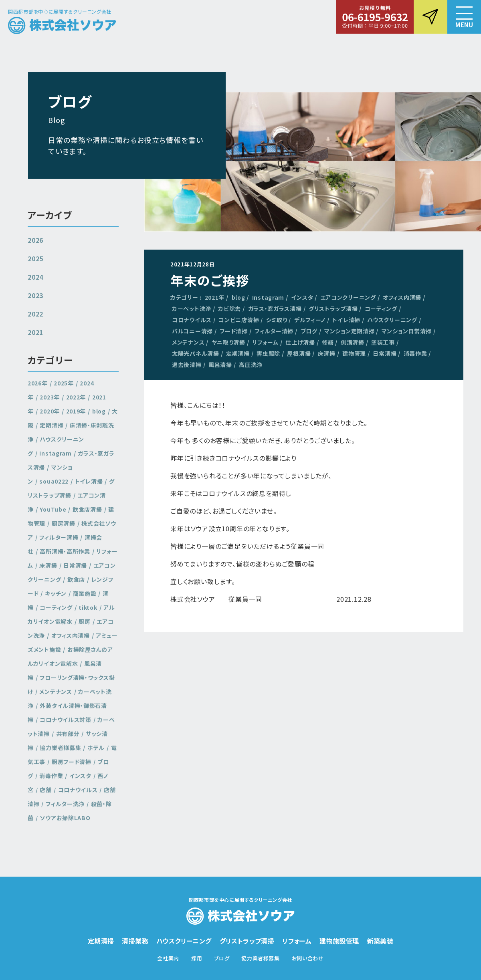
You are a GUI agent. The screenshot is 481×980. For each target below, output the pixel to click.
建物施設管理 (339, 941)
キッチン (56, 593)
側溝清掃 (353, 342)
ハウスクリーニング (392, 320)
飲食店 (76, 579)
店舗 (45, 790)
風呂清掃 (220, 365)
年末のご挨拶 (210, 280)
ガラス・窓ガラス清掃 (275, 309)
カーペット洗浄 (192, 309)
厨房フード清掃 (72, 762)
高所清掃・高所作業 (65, 551)
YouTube (53, 509)
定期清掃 (238, 353)
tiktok (88, 607)
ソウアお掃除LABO (65, 818)
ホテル (96, 748)
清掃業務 (135, 941)
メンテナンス (188, 342)
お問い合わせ (308, 958)
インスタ (302, 297)
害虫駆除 (268, 353)
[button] (464, 17)
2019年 (76, 411)
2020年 (50, 411)
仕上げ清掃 (300, 342)
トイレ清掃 (346, 320)
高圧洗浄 (251, 365)
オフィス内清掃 (402, 297)
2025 (35, 258)
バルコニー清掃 (192, 331)
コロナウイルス (192, 320)
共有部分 (68, 734)
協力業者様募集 (60, 748)
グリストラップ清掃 (333, 309)
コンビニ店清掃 (239, 320)
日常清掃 (385, 353)
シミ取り (277, 320)
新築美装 (380, 941)
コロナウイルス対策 (65, 720)
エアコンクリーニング (348, 297)
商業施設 (85, 593)
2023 (35, 295)
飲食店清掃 (87, 509)
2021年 (215, 297)
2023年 (50, 397)
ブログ (309, 331)
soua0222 (54, 481)
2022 (35, 314)
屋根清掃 (299, 353)
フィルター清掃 (274, 331)
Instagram (268, 297)
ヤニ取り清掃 (228, 342)
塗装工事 (383, 342)
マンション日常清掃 (407, 331)
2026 (35, 240)
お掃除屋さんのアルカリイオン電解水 (70, 656)
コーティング (381, 309)
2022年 (76, 397)
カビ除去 (229, 309)
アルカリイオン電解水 (71, 614)
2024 (35, 277)
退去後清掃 (187, 365)
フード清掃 (234, 331)
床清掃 (327, 353)
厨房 (84, 621)
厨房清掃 (64, 523)
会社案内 (168, 958)
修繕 (328, 342)
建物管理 (354, 353)
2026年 (38, 383)
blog (238, 297)
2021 (35, 332)
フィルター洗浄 (65, 804)
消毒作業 (415, 353)
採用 (197, 958)
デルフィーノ (310, 320)
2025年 (64, 383)
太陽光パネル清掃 (196, 353)
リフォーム (265, 342)
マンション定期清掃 (349, 331)
